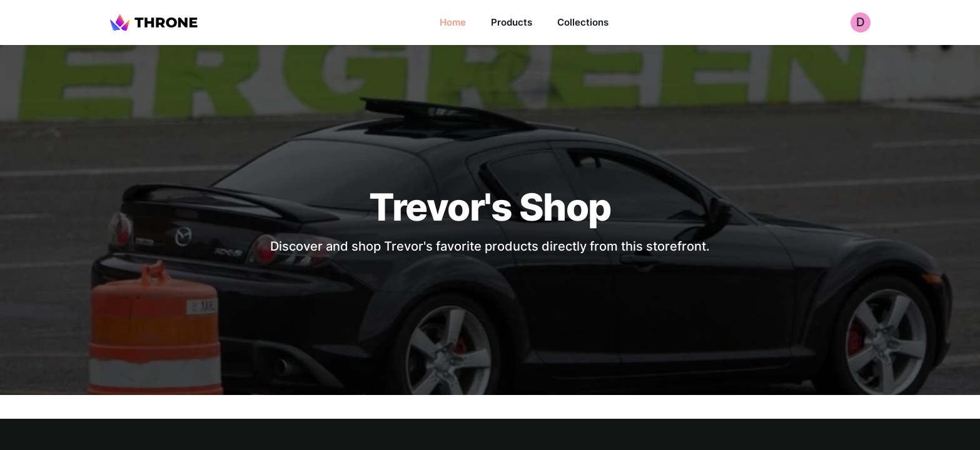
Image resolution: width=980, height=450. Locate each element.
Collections (583, 22)
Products (512, 22)
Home (453, 22)
